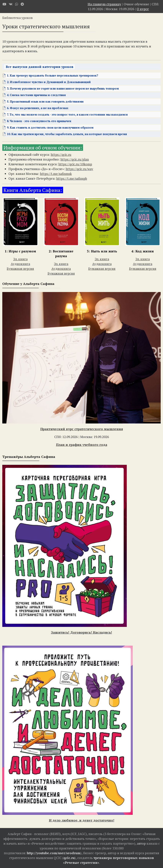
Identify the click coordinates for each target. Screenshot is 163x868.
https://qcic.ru (61, 155)
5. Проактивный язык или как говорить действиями (45, 101)
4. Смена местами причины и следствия (36, 95)
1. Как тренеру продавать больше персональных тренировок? (53, 75)
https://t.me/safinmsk (56, 174)
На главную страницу (104, 4)
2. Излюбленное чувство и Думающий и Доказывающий (49, 82)
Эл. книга (20, 259)
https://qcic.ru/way (79, 169)
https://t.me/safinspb (72, 178)
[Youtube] (4, 4)
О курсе (143, 9)
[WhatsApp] (17, 4)
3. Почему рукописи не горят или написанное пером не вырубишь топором (63, 88)
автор (141, 843)
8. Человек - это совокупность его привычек (39, 121)
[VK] (11, 4)
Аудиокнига (20, 264)
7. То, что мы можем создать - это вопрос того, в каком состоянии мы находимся (67, 114)
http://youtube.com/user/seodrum (54, 853)
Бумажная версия (20, 269)
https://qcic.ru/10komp (75, 164)
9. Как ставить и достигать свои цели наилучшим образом (50, 127)
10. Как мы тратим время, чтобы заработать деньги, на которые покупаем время (67, 134)
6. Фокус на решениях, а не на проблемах (38, 108)
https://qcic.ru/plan (75, 159)
